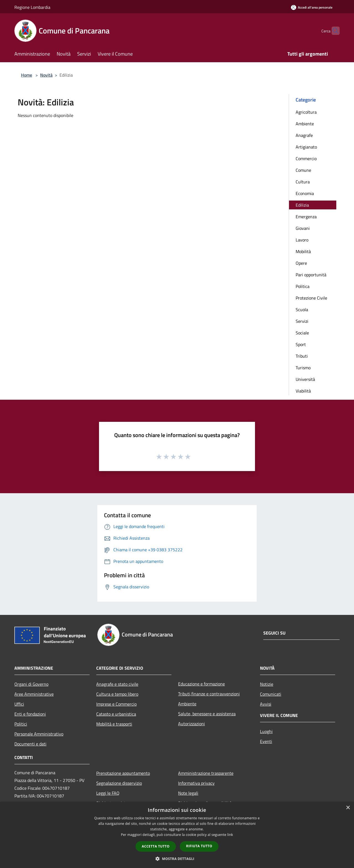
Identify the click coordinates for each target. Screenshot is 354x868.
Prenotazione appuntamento (123, 773)
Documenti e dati (30, 744)
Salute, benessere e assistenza (207, 714)
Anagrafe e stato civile (117, 684)
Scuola (302, 310)
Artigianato (306, 147)
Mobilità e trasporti (114, 724)
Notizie (267, 684)
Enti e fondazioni (30, 714)
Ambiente (305, 124)
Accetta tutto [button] (156, 846)
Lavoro (302, 240)
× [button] (348, 808)
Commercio (306, 158)
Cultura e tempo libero (117, 694)
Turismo (303, 368)
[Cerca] (333, 31)
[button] (177, 859)
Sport (301, 344)
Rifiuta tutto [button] (199, 846)
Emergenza (306, 217)
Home (27, 75)
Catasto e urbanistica (116, 714)
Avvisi (266, 704)
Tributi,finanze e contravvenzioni (209, 694)
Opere (301, 263)
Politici (21, 724)
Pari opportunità (311, 275)
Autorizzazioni (192, 724)
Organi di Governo (31, 684)
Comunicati (271, 694)
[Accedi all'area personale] (312, 7)
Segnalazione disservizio (119, 783)
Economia (305, 193)
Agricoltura (306, 112)
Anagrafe (304, 135)
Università (305, 379)
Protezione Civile (311, 298)
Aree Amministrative (34, 694)
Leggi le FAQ (108, 793)
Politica (303, 286)
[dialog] (177, 835)
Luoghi (266, 731)
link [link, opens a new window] (230, 835)
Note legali (188, 793)
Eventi (266, 741)
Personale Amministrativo (39, 734)
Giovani (303, 228)
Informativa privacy (196, 783)
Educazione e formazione (201, 684)
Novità (46, 75)
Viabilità (303, 391)
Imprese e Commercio (116, 704)
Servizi (302, 321)
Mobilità (303, 251)
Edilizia (302, 205)
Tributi (302, 356)
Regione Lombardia (32, 7)
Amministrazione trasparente (206, 773)
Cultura (303, 182)
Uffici (19, 704)
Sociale (302, 333)
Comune (303, 170)
